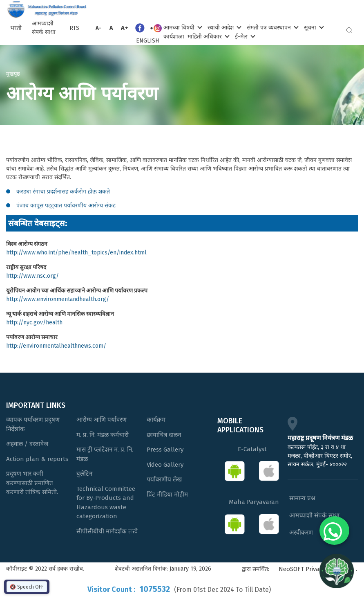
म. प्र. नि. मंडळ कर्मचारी (103, 435)
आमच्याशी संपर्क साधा (44, 28)
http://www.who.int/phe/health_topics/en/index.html (76, 253)
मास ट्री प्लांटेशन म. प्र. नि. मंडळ (105, 454)
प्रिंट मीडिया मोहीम (167, 495)
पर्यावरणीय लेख (164, 479)
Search (349, 30)
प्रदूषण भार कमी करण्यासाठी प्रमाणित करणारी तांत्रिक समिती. (32, 483)
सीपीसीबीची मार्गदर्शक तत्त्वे (107, 531)
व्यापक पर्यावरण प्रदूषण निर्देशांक (33, 424)
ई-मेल (244, 36)
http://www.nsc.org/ (32, 276)
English (147, 41)
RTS (74, 28)
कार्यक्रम (156, 420)
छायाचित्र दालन (164, 435)
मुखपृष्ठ (13, 74)
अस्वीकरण (301, 533)
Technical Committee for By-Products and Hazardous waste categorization (106, 503)
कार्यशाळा (174, 37)
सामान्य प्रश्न (302, 498)
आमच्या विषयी (182, 27)
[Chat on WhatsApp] (334, 531)
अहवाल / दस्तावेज (27, 444)
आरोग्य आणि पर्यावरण (102, 420)
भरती (16, 28)
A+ (125, 28)
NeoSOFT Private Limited (313, 569)
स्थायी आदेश (224, 27)
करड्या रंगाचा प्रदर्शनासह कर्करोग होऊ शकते (63, 192)
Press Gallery (165, 450)
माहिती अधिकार (208, 36)
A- (98, 28)
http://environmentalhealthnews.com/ (56, 346)
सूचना (313, 27)
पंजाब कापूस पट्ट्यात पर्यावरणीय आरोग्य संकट (66, 206)
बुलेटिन (84, 474)
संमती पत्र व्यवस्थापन (272, 27)
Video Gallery (165, 465)
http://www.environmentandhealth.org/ (58, 299)
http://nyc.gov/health (34, 323)
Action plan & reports (37, 459)
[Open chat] (337, 571)
